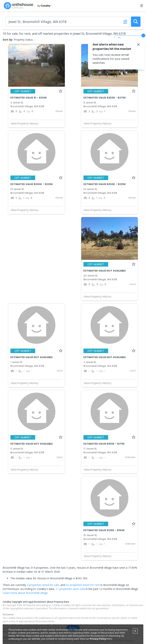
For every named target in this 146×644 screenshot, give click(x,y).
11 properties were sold (70, 589)
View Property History (26, 124)
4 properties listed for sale (43, 585)
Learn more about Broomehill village (25, 593)
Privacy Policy (98, 639)
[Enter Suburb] (68, 22)
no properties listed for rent (83, 585)
